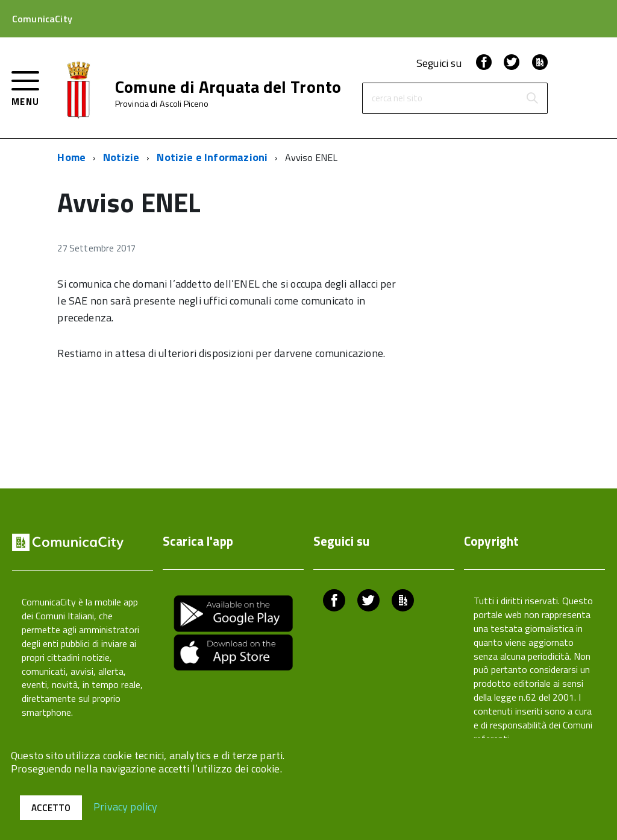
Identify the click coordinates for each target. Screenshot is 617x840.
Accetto (51, 808)
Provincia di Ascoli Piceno (162, 104)
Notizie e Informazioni (212, 157)
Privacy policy (126, 806)
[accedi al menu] (26, 87)
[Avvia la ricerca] (532, 98)
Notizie (121, 157)
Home (71, 157)
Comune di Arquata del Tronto (228, 87)
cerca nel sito (397, 99)
